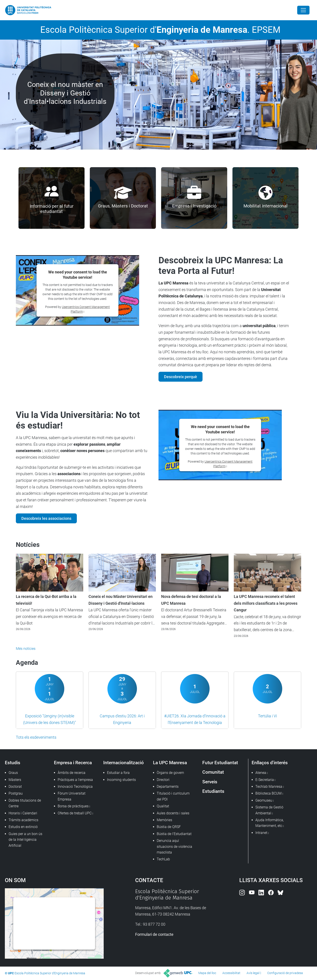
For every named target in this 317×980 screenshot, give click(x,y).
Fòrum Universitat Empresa (72, 796)
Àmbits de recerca (72, 773)
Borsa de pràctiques (73, 806)
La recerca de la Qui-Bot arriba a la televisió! (46, 600)
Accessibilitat (231, 973)
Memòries (164, 820)
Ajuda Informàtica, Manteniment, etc (270, 823)
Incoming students (121, 780)
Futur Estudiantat (220, 763)
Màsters (15, 780)
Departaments (168, 787)
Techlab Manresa (269, 787)
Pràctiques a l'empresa (75, 780)
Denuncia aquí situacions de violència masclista (174, 846)
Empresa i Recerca (73, 763)
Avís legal (253, 973)
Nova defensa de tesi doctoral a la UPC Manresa (191, 600)
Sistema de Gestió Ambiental (269, 810)
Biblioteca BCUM (268, 793)
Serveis (210, 782)
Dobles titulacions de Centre (25, 803)
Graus (13, 773)
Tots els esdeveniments (36, 737)
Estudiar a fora (118, 773)
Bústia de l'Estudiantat (174, 834)
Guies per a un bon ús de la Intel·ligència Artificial (25, 840)
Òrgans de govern (170, 773)
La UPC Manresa (170, 763)
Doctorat (15, 787)
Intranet (261, 833)
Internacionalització (123, 763)
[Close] (303, 10)
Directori (163, 780)
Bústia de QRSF (169, 827)
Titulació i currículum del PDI (173, 796)
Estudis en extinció (23, 827)
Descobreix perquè (181, 377)
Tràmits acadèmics (23, 820)
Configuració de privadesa (285, 973)
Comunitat (213, 772)
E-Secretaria (265, 780)
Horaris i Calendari (23, 813)
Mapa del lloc (207, 973)
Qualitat (163, 806)
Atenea (261, 773)
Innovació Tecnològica (75, 787)
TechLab (163, 859)
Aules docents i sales (173, 813)
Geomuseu (264, 800)
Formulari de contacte (154, 934)
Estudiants (213, 791)
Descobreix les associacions (46, 518)
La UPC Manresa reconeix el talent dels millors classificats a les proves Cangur (266, 603)
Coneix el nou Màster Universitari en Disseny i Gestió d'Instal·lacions (121, 600)
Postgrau (16, 793)
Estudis (13, 763)
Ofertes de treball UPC (75, 813)
